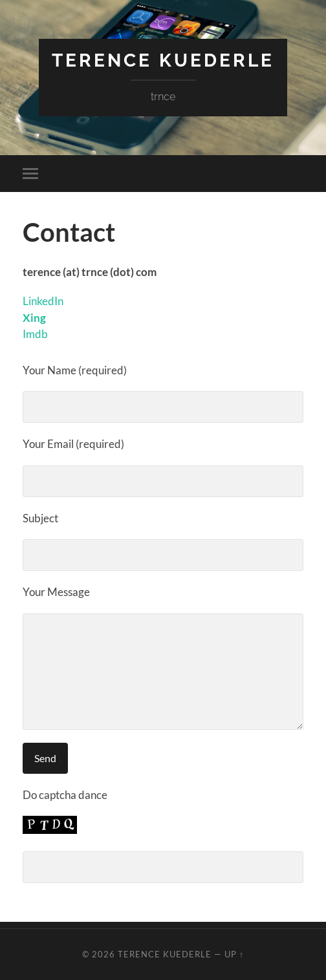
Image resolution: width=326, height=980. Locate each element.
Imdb (35, 334)
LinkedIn (43, 301)
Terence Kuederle (163, 60)
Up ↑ (234, 954)
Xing (34, 318)
